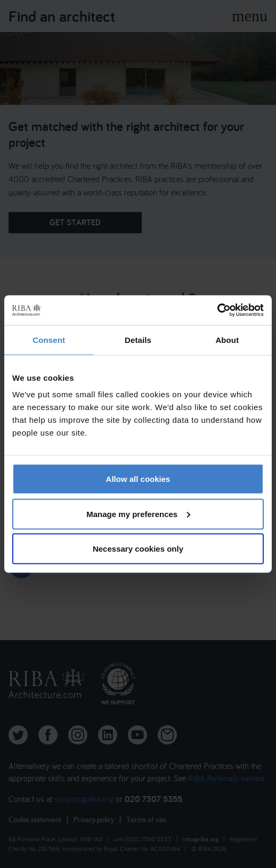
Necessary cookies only (138, 549)
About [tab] (227, 339)
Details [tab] (138, 339)
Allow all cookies (138, 479)
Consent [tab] (49, 339)
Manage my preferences (138, 514)
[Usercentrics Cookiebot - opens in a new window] (217, 310)
